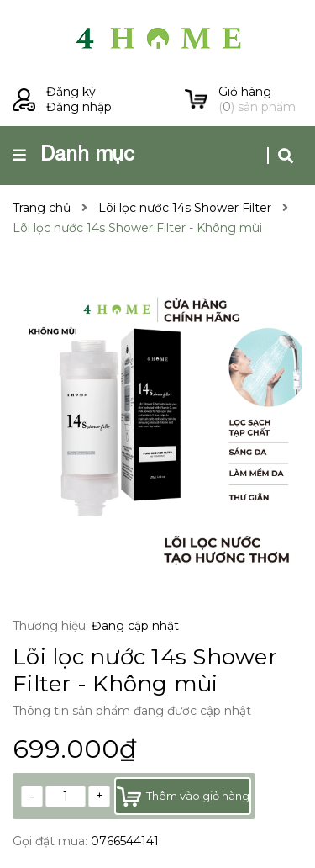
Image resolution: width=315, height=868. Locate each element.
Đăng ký (71, 92)
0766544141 (125, 841)
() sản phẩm (260, 99)
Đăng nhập (79, 107)
